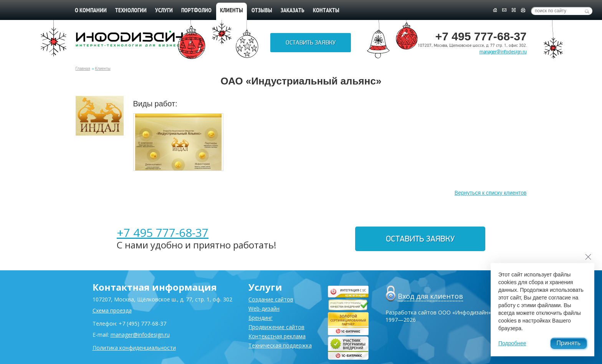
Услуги (164, 11)
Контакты (326, 11)
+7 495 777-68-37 (163, 232)
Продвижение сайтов (276, 327)
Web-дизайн (264, 309)
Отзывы (262, 11)
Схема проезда (112, 310)
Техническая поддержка (280, 345)
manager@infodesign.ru (503, 52)
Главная (83, 69)
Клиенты (103, 69)
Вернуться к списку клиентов (491, 193)
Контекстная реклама (277, 336)
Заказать (293, 11)
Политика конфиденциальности (134, 348)
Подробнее (512, 343)
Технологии (131, 11)
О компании (91, 11)
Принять (569, 343)
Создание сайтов (271, 299)
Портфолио (196, 11)
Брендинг (260, 318)
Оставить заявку (311, 43)
